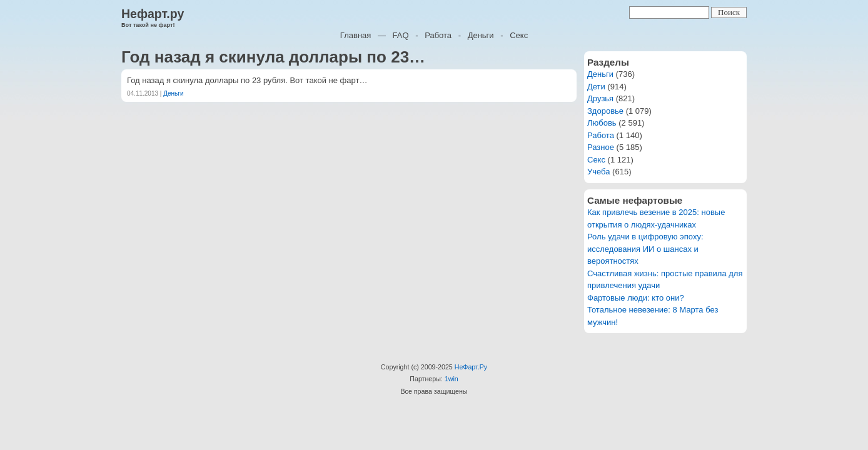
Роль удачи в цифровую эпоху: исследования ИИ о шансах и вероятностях (645, 249)
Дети (596, 87)
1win (452, 379)
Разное (601, 147)
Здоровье (605, 111)
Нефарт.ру (153, 14)
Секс (519, 35)
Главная (356, 35)
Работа (438, 35)
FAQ (401, 35)
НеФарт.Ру (471, 367)
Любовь (602, 123)
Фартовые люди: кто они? (636, 298)
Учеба (599, 172)
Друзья (600, 98)
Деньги (481, 35)
